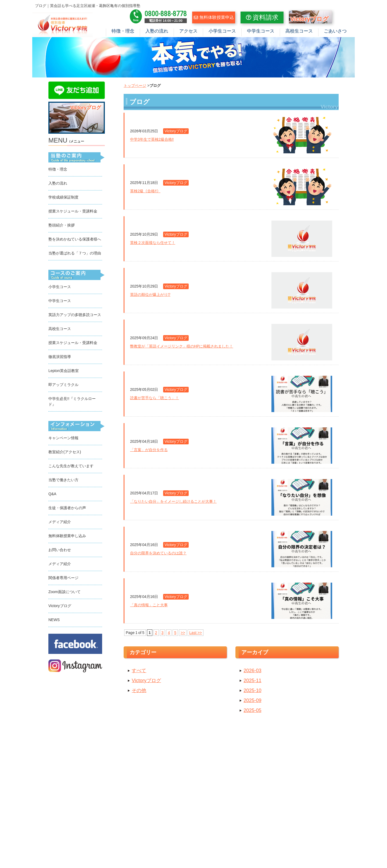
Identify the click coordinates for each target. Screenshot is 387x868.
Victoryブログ (146, 681)
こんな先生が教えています (71, 466)
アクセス (188, 31)
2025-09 (252, 700)
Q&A (52, 494)
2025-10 (252, 690)
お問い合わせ (60, 550)
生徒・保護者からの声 (67, 508)
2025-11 (252, 681)
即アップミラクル (63, 385)
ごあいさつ (335, 31)
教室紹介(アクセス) (65, 452)
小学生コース (222, 31)
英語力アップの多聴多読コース (75, 315)
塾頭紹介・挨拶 (62, 225)
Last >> (196, 633)
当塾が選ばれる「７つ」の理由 (75, 253)
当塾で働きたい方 (63, 480)
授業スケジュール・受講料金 (73, 211)
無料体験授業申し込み (67, 536)
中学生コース (261, 31)
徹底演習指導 (60, 357)
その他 (139, 690)
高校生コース (299, 31)
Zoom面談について (64, 592)
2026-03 (252, 671)
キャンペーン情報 (63, 438)
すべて (139, 671)
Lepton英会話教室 (64, 371)
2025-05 (252, 710)
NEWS (54, 620)
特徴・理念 (123, 31)
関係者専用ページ (63, 578)
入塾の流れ (157, 31)
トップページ (135, 86)
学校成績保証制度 (63, 197)
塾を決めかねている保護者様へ (75, 239)
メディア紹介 (60, 522)
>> (183, 633)
